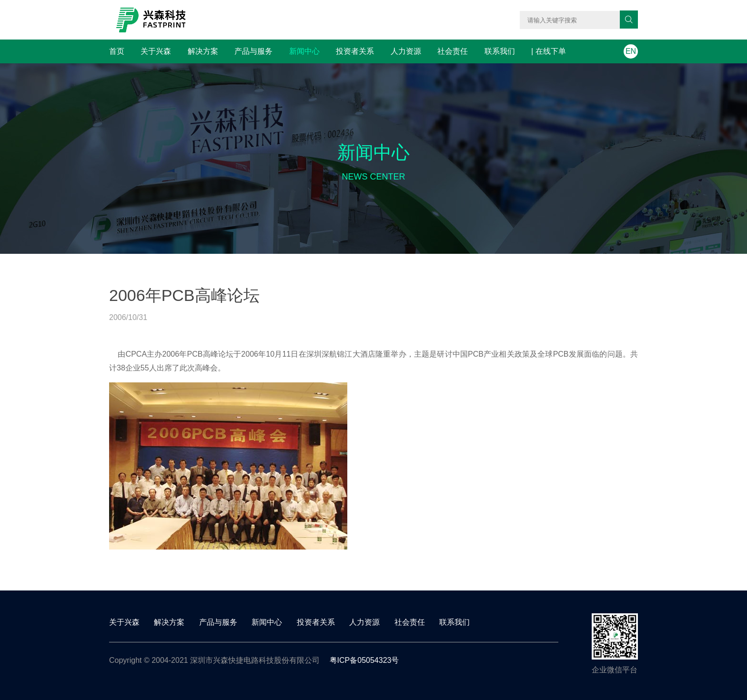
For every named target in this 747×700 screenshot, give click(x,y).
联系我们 (500, 51)
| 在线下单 (549, 51)
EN (631, 51)
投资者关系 (355, 51)
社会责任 (453, 51)
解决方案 (203, 51)
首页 (117, 51)
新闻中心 (304, 51)
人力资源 (406, 51)
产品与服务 (253, 51)
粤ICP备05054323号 (364, 660)
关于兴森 (156, 51)
